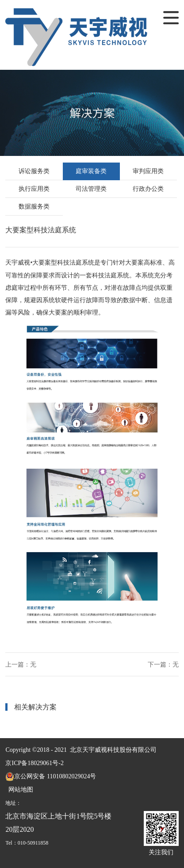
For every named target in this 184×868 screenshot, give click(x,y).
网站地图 (19, 790)
